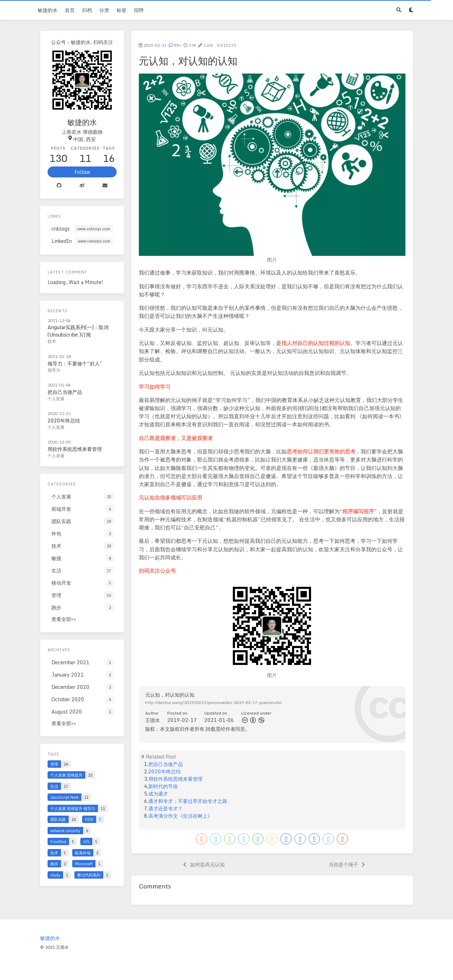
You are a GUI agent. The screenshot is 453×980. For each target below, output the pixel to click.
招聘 (139, 10)
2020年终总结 (165, 771)
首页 (70, 10)
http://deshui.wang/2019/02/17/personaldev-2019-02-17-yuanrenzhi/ (213, 702)
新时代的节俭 (163, 786)
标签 (122, 10)
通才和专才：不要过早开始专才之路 (188, 801)
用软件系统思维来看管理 (175, 779)
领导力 (54, 370)
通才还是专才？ (166, 808)
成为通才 (158, 794)
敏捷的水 (48, 10)
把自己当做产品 (166, 764)
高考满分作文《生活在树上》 (180, 816)
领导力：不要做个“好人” (75, 363)
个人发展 (56, 399)
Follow (82, 172)
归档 (87, 10)
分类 (104, 10)
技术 (52, 341)
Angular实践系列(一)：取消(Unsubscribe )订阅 (78, 331)
